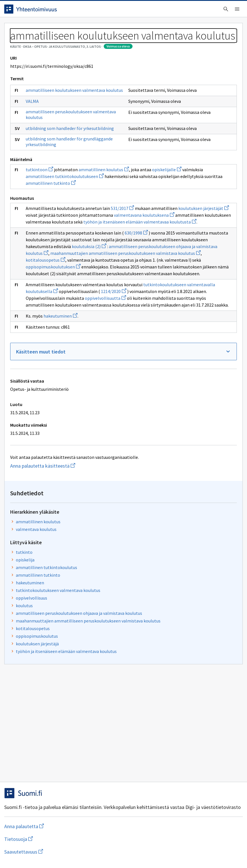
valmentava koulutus (176, 97)
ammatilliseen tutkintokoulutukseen (69, 277)
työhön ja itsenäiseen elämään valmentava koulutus (185, 240)
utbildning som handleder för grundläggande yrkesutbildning (45, 230)
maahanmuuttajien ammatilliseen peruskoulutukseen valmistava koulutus (74, 415)
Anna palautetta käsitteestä (66, 696)
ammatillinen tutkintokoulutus (186, 135)
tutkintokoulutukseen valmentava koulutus (189, 162)
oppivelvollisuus (171, 172)
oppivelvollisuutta (110, 501)
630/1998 (42, 374)
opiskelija (165, 128)
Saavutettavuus (119, 852)
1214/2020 (118, 487)
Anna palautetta (28, 852)
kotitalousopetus (74, 422)
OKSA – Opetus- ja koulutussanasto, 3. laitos (76, 42)
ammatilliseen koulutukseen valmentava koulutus (50, 148)
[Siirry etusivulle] (35, 11)
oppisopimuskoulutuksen (67, 435)
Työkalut (49, 29)
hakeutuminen (65, 539)
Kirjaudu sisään (224, 11)
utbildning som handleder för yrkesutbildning (45, 205)
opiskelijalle (73, 270)
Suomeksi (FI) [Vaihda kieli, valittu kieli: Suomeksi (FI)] (175, 11)
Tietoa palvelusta (90, 29)
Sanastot (17, 42)
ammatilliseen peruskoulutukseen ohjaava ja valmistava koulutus (189, 190)
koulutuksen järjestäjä (177, 229)
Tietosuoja (74, 852)
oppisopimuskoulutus (176, 222)
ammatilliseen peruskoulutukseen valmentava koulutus (50, 181)
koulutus (164, 179)
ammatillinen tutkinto (74, 291)
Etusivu (18, 29)
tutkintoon (44, 264)
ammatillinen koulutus (178, 90)
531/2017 (42, 323)
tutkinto (164, 120)
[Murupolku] (123, 42)
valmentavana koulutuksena (95, 336)
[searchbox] (104, 11)
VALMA (36, 165)
